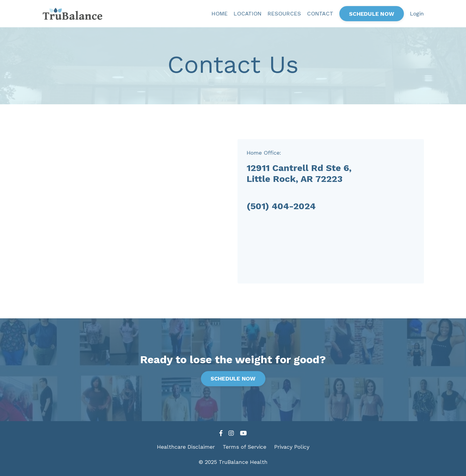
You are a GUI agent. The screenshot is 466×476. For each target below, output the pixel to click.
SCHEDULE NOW (372, 14)
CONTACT (320, 13)
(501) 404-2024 (281, 206)
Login (417, 13)
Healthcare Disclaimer (186, 447)
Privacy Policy (292, 447)
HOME (220, 13)
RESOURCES (284, 13)
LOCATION (248, 13)
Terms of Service (245, 447)
